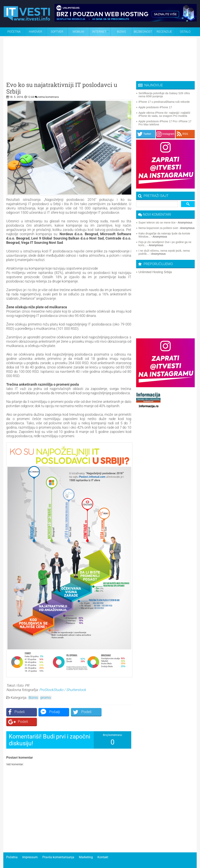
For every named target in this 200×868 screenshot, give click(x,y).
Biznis (121, 32)
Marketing (86, 847)
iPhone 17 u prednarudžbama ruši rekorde (164, 102)
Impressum (30, 847)
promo (46, 698)
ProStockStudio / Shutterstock (63, 690)
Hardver (36, 32)
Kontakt (103, 847)
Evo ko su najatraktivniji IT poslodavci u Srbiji (62, 88)
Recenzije (164, 32)
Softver (57, 32)
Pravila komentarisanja (58, 847)
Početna (14, 32)
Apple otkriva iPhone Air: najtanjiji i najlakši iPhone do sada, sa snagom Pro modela (164, 114)
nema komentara (48, 97)
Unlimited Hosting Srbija (155, 272)
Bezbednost (143, 32)
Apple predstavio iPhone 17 (155, 107)
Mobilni (78, 32)
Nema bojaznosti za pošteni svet (158, 228)
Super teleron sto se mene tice (157, 223)
